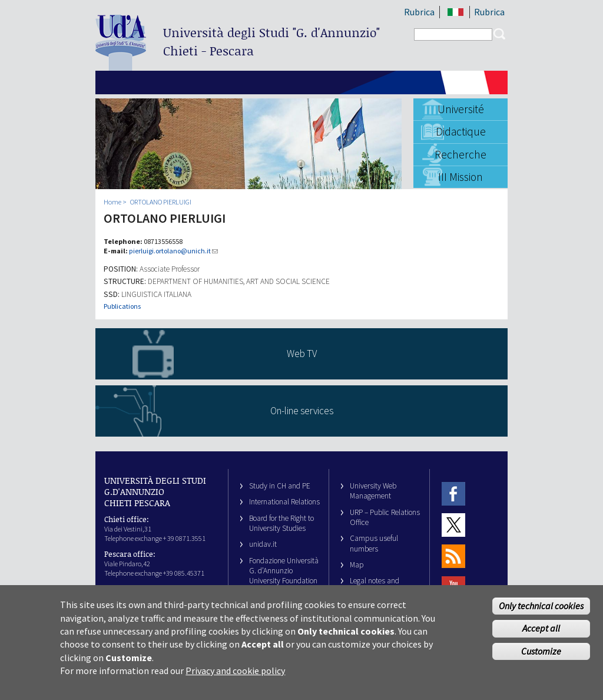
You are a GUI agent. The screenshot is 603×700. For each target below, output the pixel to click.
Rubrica (419, 12)
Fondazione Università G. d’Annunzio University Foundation (284, 571)
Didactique (461, 131)
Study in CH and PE (280, 486)
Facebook (453, 493)
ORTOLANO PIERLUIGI (161, 202)
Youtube (453, 588)
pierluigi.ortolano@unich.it (173, 251)
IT (455, 12)
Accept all (541, 634)
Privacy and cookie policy (235, 676)
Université (461, 109)
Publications (122, 306)
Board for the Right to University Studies (281, 523)
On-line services (302, 411)
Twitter (453, 525)
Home (112, 202)
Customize (541, 657)
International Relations (284, 502)
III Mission (460, 177)
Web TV (302, 354)
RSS (453, 557)
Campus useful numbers (374, 543)
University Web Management (373, 491)
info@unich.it (148, 588)
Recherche (460, 154)
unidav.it (263, 544)
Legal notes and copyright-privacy (377, 586)
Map (357, 565)
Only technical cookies (541, 611)
